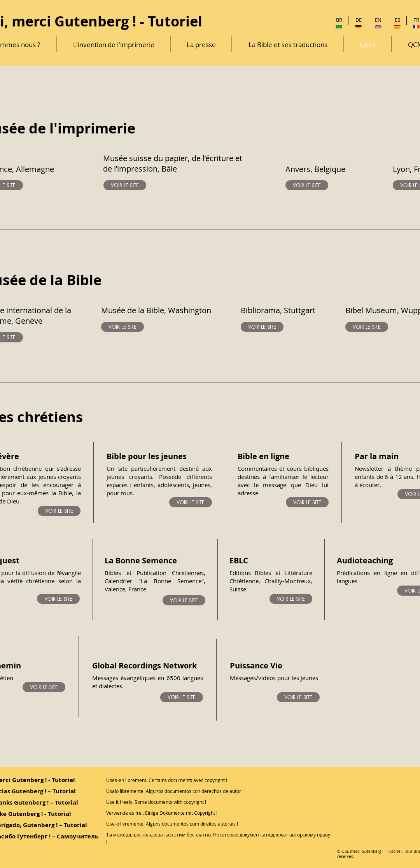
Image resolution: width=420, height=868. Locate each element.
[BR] (339, 20)
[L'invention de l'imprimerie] (114, 45)
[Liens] (368, 45)
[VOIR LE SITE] (125, 185)
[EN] (378, 20)
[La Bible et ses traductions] (288, 45)
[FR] (416, 20)
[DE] (358, 20)
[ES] (397, 20)
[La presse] (201, 45)
